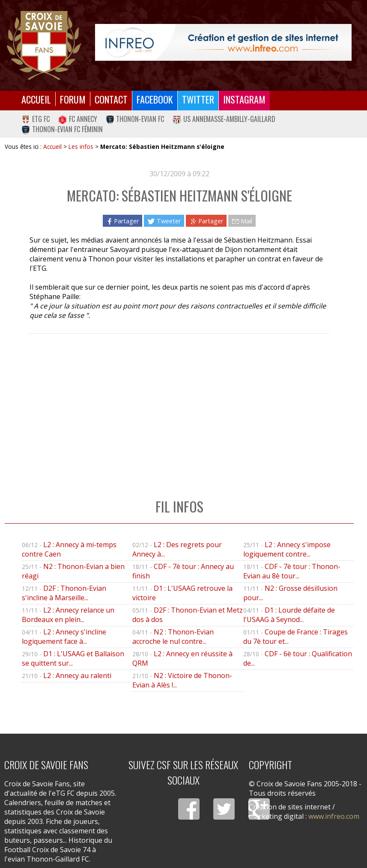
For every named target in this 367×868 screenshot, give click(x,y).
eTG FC (36, 119)
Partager (122, 221)
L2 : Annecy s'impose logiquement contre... (287, 549)
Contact (111, 99)
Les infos (81, 147)
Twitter (198, 99)
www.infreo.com (334, 816)
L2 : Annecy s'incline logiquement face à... (64, 637)
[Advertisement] (179, 407)
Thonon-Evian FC (135, 119)
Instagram (244, 99)
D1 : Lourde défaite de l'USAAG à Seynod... (289, 615)
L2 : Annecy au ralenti (77, 675)
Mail (242, 221)
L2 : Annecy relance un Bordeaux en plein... (68, 615)
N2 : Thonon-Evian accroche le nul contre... (173, 637)
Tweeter (164, 221)
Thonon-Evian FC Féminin (62, 129)
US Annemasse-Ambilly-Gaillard (224, 119)
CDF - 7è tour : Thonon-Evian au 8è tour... (292, 571)
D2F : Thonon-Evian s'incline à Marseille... (64, 593)
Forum (73, 99)
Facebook (155, 99)
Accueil (36, 99)
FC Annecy (78, 119)
